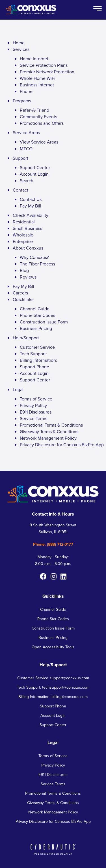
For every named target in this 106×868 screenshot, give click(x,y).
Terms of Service (36, 399)
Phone (26, 91)
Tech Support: (33, 354)
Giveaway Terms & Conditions (49, 432)
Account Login (34, 174)
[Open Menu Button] (98, 9)
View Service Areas (39, 142)
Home (19, 43)
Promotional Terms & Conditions (51, 425)
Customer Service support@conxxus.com (53, 678)
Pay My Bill (31, 206)
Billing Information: (38, 360)
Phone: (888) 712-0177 (53, 544)
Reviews (28, 277)
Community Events (38, 117)
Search (27, 181)
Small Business (27, 228)
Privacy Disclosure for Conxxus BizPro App (62, 445)
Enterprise (23, 241)
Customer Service (37, 347)
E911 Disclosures (36, 412)
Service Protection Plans (44, 65)
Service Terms (33, 419)
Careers (20, 293)
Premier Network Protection (47, 72)
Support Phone (34, 367)
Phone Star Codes (37, 315)
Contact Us (31, 199)
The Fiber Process (37, 264)
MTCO (26, 149)
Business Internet (37, 85)
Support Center (35, 168)
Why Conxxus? (34, 257)
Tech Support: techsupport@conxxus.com (53, 687)
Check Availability (31, 215)
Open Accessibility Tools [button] (53, 647)
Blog (24, 270)
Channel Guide (35, 309)
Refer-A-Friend (34, 110)
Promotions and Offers (42, 123)
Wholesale (23, 235)
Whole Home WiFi (38, 78)
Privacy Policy (33, 405)
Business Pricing (36, 328)
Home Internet (34, 59)
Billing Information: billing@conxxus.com (53, 697)
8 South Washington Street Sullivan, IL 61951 (53, 529)
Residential (24, 222)
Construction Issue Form (44, 322)
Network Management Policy (48, 438)
